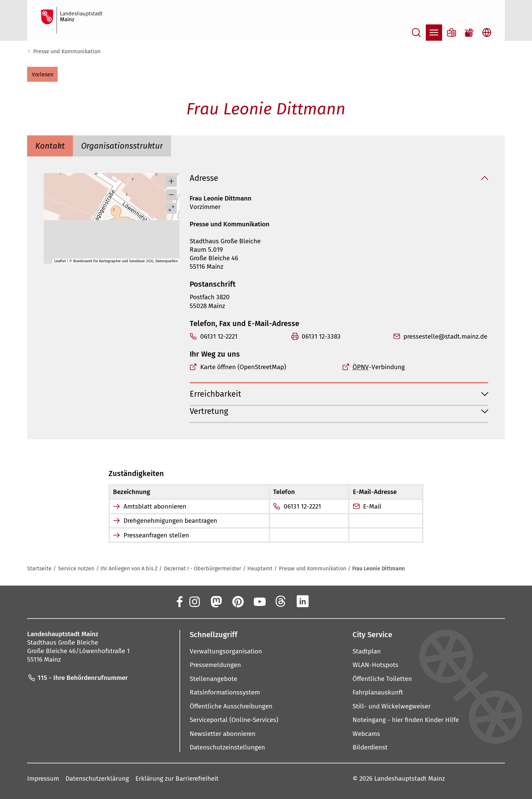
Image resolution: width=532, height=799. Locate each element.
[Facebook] (179, 601)
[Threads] (281, 601)
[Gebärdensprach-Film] (469, 33)
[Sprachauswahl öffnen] (487, 33)
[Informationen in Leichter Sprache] (452, 33)
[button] (42, 74)
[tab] (50, 146)
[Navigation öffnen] (434, 33)
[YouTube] (259, 601)
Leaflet (60, 261)
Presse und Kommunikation (67, 51)
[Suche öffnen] (416, 33)
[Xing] (324, 601)
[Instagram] (194, 601)
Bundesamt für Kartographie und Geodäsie (109, 261)
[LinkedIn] (303, 601)
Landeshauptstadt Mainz (410, 778)
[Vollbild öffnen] (171, 208)
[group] (112, 218)
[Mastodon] (216, 601)
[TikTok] (346, 601)
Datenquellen (167, 261)
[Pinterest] (237, 601)
